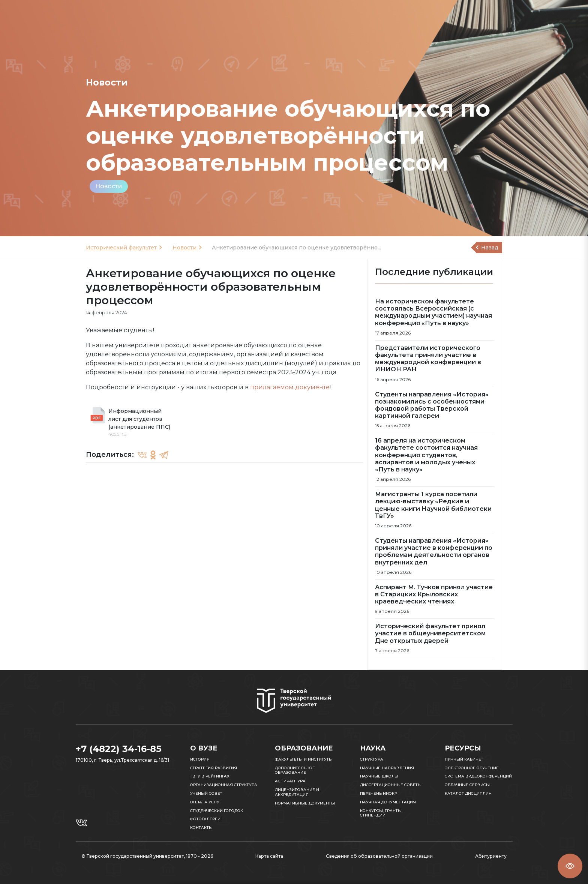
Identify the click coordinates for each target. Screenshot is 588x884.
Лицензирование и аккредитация (297, 792)
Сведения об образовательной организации (379, 856)
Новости (109, 186)
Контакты (201, 828)
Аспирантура (290, 781)
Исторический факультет (121, 248)
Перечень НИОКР (379, 793)
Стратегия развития (214, 768)
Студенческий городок (217, 811)
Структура (372, 759)
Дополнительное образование (295, 770)
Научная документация (388, 802)
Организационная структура (224, 785)
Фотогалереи (205, 819)
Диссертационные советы (391, 785)
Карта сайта (269, 856)
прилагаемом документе (290, 387)
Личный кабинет (464, 759)
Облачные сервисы (467, 785)
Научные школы (379, 776)
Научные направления (387, 768)
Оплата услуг (206, 802)
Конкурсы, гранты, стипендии (381, 813)
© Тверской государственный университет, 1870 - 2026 (147, 856)
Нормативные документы (305, 803)
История (200, 759)
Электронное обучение (472, 768)
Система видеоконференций (478, 776)
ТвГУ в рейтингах (210, 776)
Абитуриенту (491, 856)
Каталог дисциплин (468, 793)
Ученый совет (206, 793)
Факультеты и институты (304, 759)
